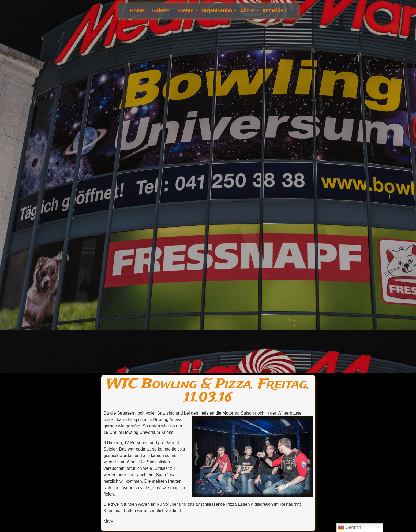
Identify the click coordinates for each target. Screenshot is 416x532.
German (350, 528)
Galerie (161, 10)
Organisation (217, 10)
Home (137, 10)
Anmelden (274, 10)
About (248, 10)
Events (186, 10)
